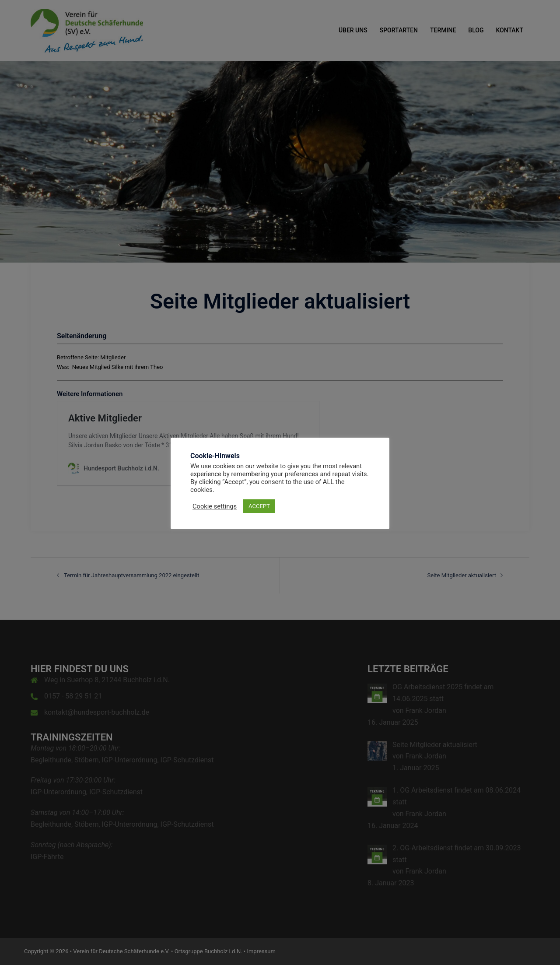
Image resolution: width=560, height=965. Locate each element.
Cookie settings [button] (215, 506)
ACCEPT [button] (259, 506)
